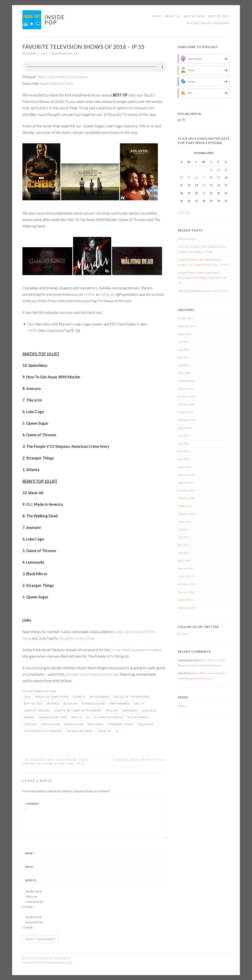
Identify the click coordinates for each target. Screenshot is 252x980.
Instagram (108, 294)
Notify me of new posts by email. (34, 922)
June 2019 (184, 350)
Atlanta (79, 697)
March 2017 (185, 561)
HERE (32, 330)
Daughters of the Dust (76, 638)
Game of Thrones (37, 710)
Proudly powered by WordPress (46, 958)
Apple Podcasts (52, 83)
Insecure (112, 710)
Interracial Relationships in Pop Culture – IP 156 (203, 291)
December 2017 (187, 490)
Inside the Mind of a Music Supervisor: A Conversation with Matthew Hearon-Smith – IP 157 (202, 278)
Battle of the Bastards (132, 697)
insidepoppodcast (65, 54)
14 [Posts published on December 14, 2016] (204, 185)
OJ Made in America (109, 717)
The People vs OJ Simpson (43, 731)
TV (117, 731)
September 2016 (187, 608)
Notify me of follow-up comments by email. (34, 899)
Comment (32, 806)
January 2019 (185, 389)
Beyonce (53, 704)
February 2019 (186, 381)
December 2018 (187, 397)
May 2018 (183, 451)
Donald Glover (94, 704)
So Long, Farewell (187, 239)
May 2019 (183, 357)
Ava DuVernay (100, 697)
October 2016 (185, 600)
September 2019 (187, 326)
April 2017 (184, 553)
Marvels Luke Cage (53, 717)
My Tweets (183, 634)
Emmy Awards (120, 704)
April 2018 (184, 459)
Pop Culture (51, 724)
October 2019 (185, 318)
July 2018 (183, 436)
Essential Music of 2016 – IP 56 (141, 760)
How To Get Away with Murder (78, 710)
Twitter (90, 294)
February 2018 (186, 475)
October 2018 (185, 412)
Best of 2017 (219, 16)
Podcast (31, 724)
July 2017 (183, 529)
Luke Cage (149, 710)
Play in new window (53, 77)
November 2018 (186, 404)
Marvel (29, 717)
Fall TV (139, 704)
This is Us (104, 731)
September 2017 (187, 514)
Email (30, 867)
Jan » (188, 213)
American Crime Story (52, 697)
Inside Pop (55, 20)
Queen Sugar (74, 724)
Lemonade (130, 710)
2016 (27, 697)
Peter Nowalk (138, 717)
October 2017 (185, 506)
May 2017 (183, 545)
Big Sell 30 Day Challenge (208, 23)
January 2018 (185, 483)
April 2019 (184, 365)
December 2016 (187, 584)
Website (31, 880)
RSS (71, 83)
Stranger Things (121, 724)
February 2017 (186, 569)
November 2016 (186, 592)
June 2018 (184, 443)
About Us (173, 16)
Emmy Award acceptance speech (137, 649)
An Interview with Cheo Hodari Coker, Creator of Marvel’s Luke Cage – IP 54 (56, 762)
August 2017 (185, 522)
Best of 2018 (194, 16)
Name (30, 853)
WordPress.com (60, 963)
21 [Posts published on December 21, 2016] (204, 193)
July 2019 (183, 342)
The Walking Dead (79, 731)
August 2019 (185, 334)
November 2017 (186, 498)
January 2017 (185, 576)
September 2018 (187, 420)
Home (157, 16)
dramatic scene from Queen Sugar (92, 674)
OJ (88, 717)
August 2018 (185, 428)
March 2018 (185, 467)
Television (145, 724)
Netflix (77, 717)
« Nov (181, 213)
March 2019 (185, 373)
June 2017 (184, 537)
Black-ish (71, 704)
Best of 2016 (47, 691)
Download (80, 77)
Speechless (96, 724)
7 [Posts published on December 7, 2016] (204, 178)
